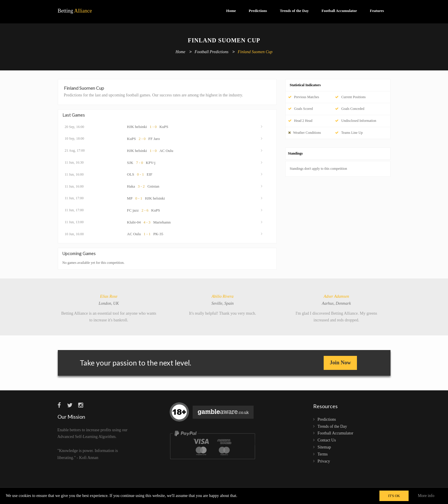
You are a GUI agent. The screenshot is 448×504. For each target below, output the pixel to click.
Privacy (324, 461)
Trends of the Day (294, 11)
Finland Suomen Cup (255, 52)
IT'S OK (394, 496)
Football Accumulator (339, 11)
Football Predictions (212, 52)
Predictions (258, 11)
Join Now (340, 363)
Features (377, 11)
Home (231, 11)
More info (426, 496)
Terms (323, 454)
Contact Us (327, 440)
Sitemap (324, 447)
